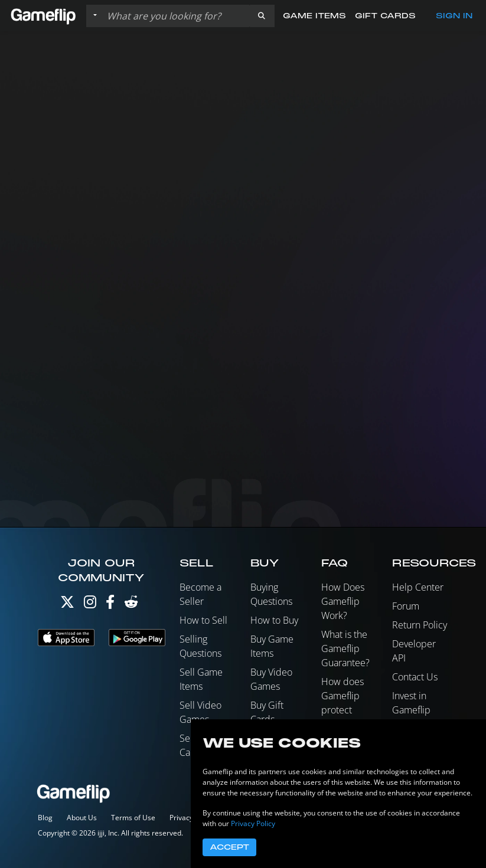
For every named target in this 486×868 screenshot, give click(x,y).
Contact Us (415, 677)
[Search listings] (175, 16)
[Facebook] (110, 605)
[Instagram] (90, 605)
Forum (406, 606)
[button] (262, 16)
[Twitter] (67, 605)
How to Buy (274, 620)
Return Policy (420, 625)
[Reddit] (131, 605)
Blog (45, 818)
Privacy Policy (253, 823)
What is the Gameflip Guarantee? (345, 648)
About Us (82, 818)
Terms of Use (133, 818)
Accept (229, 847)
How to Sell (203, 620)
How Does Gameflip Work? (343, 601)
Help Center (418, 587)
